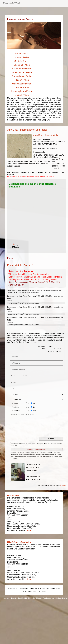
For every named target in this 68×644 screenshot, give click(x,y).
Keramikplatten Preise (22, 91)
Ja (27, 403)
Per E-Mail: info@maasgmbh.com (37, 449)
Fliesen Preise (22, 80)
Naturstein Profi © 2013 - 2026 (21, 598)
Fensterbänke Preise (22, 76)
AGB (58, 588)
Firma (57, 352)
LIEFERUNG (51, 588)
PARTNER (42, 592)
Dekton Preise (22, 95)
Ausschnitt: (16, 411)
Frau (58, 349)
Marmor (63, 486)
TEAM (25, 592)
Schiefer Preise (22, 61)
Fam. (49, 352)
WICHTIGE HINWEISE (37, 588)
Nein (33, 403)
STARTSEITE (12, 588)
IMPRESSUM (33, 592)
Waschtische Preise (22, 84)
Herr (50, 347)
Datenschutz (24, 588)
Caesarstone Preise (22, 69)
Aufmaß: (15, 403)
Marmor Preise (22, 57)
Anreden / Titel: (41, 348)
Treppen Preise (22, 87)
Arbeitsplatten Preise (22, 72)
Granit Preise (22, 54)
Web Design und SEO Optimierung (55, 598)
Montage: (15, 407)
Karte (29, 530)
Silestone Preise (22, 65)
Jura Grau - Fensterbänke (46, 135)
